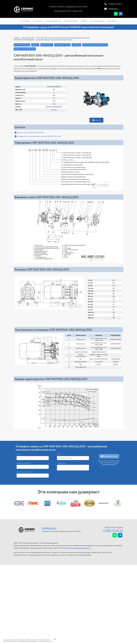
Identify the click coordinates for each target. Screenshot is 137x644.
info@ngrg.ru (49, 528)
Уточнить (54, 110)
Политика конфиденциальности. (78, 548)
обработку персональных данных (111, 463)
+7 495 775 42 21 (113, 530)
